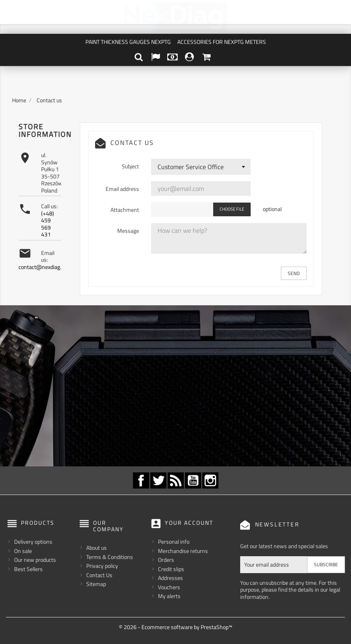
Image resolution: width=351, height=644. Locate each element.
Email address (122, 188)
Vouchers (169, 587)
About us (97, 548)
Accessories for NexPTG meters (222, 42)
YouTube (193, 480)
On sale (23, 550)
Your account (189, 523)
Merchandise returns (183, 550)
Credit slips (171, 568)
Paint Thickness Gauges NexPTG (128, 42)
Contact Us (99, 575)
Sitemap (96, 584)
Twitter (158, 480)
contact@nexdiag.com (45, 267)
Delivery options (33, 541)
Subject (130, 166)
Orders (166, 560)
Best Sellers (28, 568)
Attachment (125, 209)
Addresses (170, 578)
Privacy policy (102, 566)
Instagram (210, 480)
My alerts (169, 596)
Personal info (174, 541)
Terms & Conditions (110, 557)
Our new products (35, 560)
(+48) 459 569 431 (48, 224)
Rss (176, 480)
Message (128, 230)
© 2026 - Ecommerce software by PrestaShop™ (175, 627)
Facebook (141, 480)
